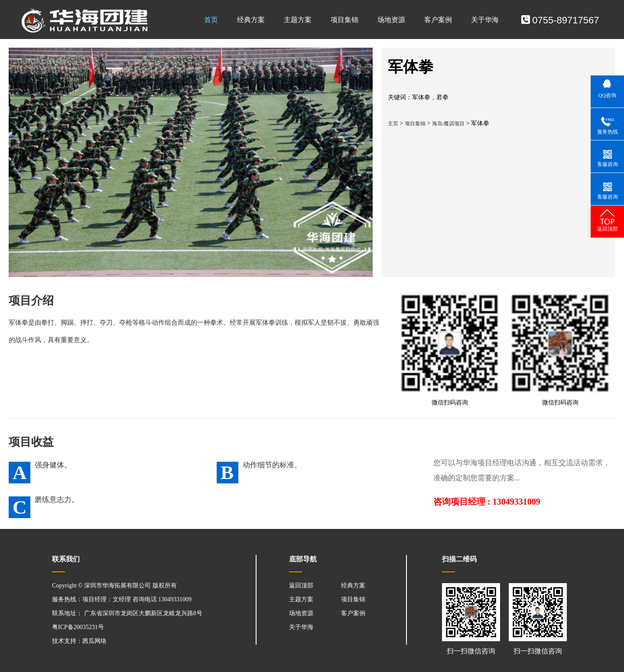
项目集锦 (344, 20)
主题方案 (298, 20)
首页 (211, 20)
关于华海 (485, 20)
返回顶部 (301, 586)
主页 (393, 124)
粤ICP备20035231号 (78, 627)
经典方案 (251, 20)
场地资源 (391, 20)
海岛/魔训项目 (448, 124)
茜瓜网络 (94, 641)
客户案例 (438, 20)
